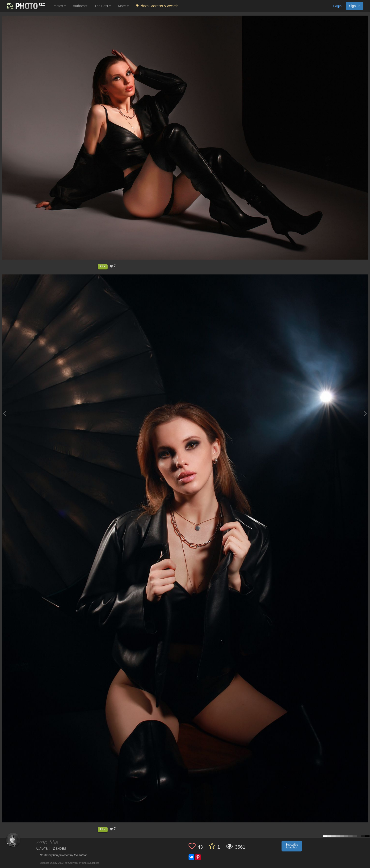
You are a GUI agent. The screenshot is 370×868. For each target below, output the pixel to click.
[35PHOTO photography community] (26, 6)
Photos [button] (59, 6)
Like (103, 266)
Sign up (355, 6)
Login (337, 6)
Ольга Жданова (51, 849)
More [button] (123, 6)
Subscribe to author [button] (292, 846)
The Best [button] (103, 6)
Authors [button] (80, 6)
